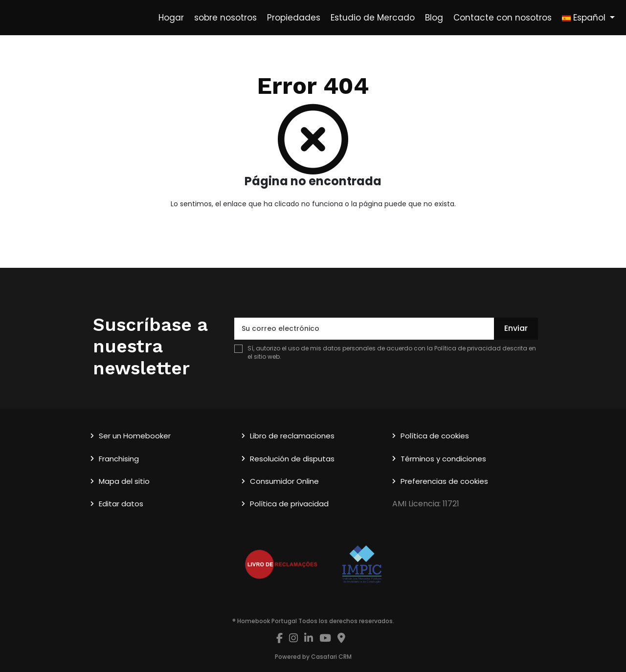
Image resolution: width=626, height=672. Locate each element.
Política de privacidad (468, 348)
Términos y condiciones (443, 459)
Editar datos (121, 504)
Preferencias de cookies (444, 481)
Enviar (516, 328)
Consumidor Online (284, 481)
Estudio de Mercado (373, 18)
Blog (434, 18)
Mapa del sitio (124, 481)
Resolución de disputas (292, 459)
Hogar (171, 18)
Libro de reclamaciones (292, 436)
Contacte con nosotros (503, 18)
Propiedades (294, 18)
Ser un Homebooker (135, 436)
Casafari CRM (331, 657)
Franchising (119, 459)
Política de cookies (435, 436)
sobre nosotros (225, 18)
